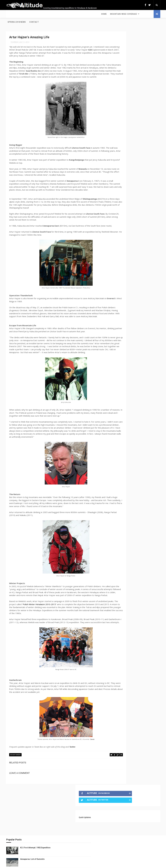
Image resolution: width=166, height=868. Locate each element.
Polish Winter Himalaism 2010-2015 (60, 627)
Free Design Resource (94, 865)
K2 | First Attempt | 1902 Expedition (35, 827)
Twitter (72, 773)
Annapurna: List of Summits (32, 838)
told (11, 46)
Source (83, 765)
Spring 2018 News (58, 14)
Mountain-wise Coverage (30, 14)
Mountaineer (15, 781)
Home (10, 14)
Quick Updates (122, 56)
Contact (75, 14)
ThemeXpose (78, 865)
